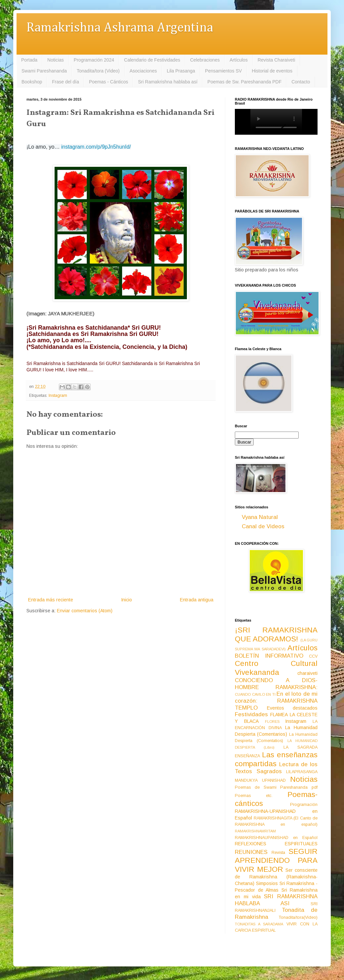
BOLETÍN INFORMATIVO (269, 656)
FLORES (272, 722)
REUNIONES (251, 852)
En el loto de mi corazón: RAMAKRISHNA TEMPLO (276, 701)
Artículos (238, 60)
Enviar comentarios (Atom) (85, 611)
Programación (304, 805)
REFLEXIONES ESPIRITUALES (276, 844)
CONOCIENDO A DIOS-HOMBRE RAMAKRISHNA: (276, 684)
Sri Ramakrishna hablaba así (168, 82)
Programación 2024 (94, 60)
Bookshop (32, 82)
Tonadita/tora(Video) (298, 917)
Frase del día (65, 82)
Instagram (58, 396)
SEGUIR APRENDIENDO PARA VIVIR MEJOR (276, 860)
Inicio (127, 600)
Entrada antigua (197, 600)
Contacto (301, 82)
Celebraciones (205, 60)
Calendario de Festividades (152, 60)
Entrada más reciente (51, 600)
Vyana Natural (260, 517)
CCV (313, 656)
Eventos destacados (292, 708)
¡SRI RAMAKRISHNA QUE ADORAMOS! (276, 634)
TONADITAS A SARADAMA (259, 924)
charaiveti (307, 673)
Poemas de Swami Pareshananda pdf (276, 787)
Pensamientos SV (223, 71)
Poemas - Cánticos (108, 82)
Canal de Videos (263, 526)
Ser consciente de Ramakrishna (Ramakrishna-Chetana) (276, 877)
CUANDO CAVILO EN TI (255, 694)
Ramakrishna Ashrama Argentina (120, 28)
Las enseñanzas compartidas (276, 759)
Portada (29, 60)
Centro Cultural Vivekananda (276, 668)
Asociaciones (143, 71)
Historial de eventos (272, 71)
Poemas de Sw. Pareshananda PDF (244, 82)
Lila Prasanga (181, 71)
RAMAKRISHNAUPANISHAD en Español (276, 838)
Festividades (251, 714)
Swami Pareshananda (44, 71)
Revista (278, 853)
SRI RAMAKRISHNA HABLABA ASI (276, 900)
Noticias (56, 60)
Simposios (267, 883)
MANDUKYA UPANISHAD (260, 780)
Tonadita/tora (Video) (98, 71)
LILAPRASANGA (302, 772)
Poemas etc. (254, 796)
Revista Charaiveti (277, 60)
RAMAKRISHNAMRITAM (255, 831)
